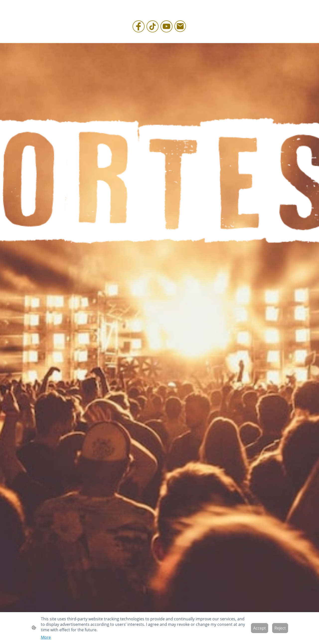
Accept (260, 628)
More (46, 637)
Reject (280, 628)
